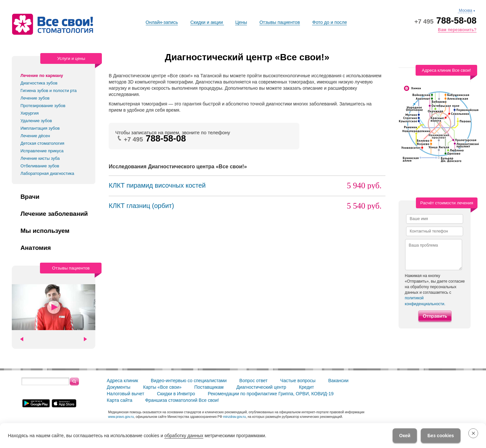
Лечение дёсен (35, 136)
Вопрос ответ (253, 381)
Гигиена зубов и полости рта (48, 91)
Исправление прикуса (42, 151)
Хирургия (29, 113)
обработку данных (184, 436)
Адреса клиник (122, 381)
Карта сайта (120, 400)
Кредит (307, 387)
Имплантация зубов (40, 128)
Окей (405, 436)
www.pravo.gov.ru (121, 417)
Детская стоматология (42, 143)
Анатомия (36, 248)
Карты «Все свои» (162, 387)
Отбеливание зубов (40, 166)
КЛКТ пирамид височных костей (157, 185)
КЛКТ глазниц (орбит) (141, 206)
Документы (119, 387)
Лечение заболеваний (54, 214)
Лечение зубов (35, 98)
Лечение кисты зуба (40, 158)
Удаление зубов (36, 121)
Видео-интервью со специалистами (189, 381)
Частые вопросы (298, 381)
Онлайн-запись (162, 22)
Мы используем (45, 231)
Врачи (30, 197)
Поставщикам (209, 387)
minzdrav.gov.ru (234, 417)
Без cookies (441, 436)
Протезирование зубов (43, 106)
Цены (241, 22)
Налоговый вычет (125, 394)
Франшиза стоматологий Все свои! (182, 400)
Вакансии (338, 381)
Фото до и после (329, 22)
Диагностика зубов (39, 83)
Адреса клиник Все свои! (446, 70)
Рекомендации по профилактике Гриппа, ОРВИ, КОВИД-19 (271, 394)
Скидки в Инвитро (176, 394)
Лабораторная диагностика (47, 173)
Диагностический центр (261, 387)
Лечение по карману (42, 75)
